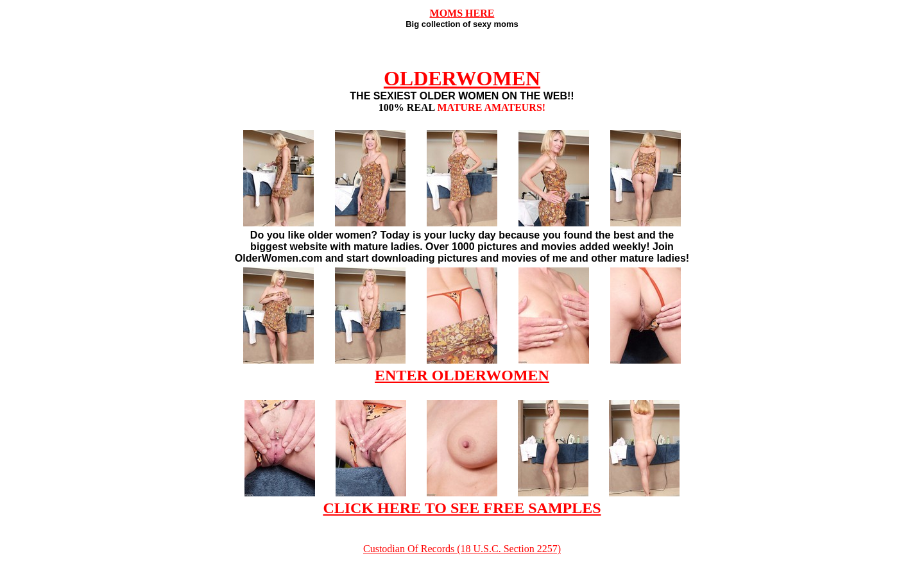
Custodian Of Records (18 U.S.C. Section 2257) (462, 549)
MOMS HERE (462, 13)
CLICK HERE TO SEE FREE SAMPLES (462, 508)
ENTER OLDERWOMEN (462, 375)
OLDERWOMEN (462, 78)
